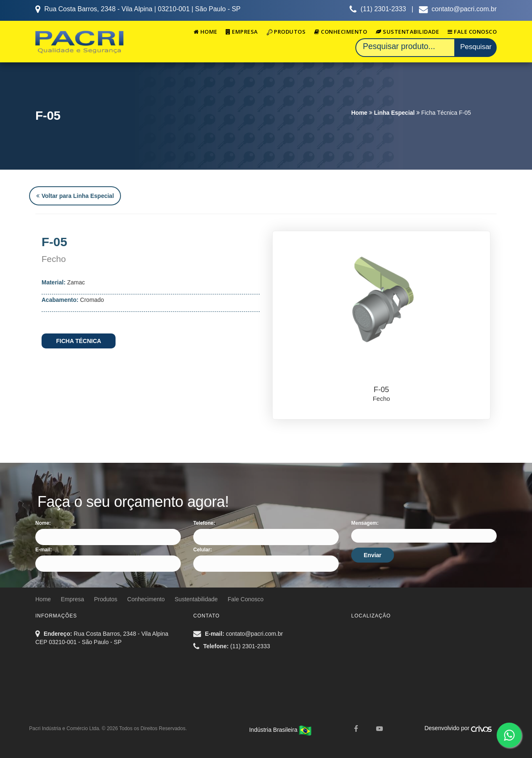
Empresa (242, 32)
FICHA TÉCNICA (79, 341)
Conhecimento (341, 32)
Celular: (203, 550)
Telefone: (204, 523)
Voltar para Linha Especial (75, 196)
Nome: (43, 523)
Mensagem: (365, 523)
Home (206, 32)
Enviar (373, 555)
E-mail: (44, 550)
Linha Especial (394, 113)
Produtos (286, 32)
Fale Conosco (472, 32)
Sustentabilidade (407, 32)
